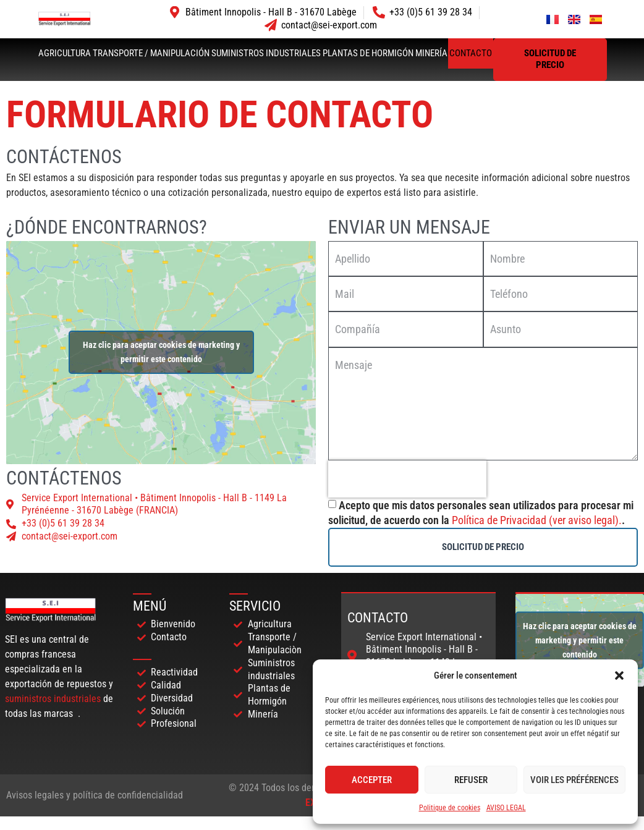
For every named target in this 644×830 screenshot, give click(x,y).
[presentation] (407, 479)
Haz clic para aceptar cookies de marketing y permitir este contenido (161, 352)
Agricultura (65, 53)
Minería (431, 53)
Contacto (471, 53)
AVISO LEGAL (506, 808)
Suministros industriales (266, 53)
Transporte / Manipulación (151, 53)
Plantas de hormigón (368, 53)
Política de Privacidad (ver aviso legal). (537, 520)
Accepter (372, 780)
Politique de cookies (450, 808)
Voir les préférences (574, 780)
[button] (619, 675)
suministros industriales (53, 699)
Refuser (471, 780)
